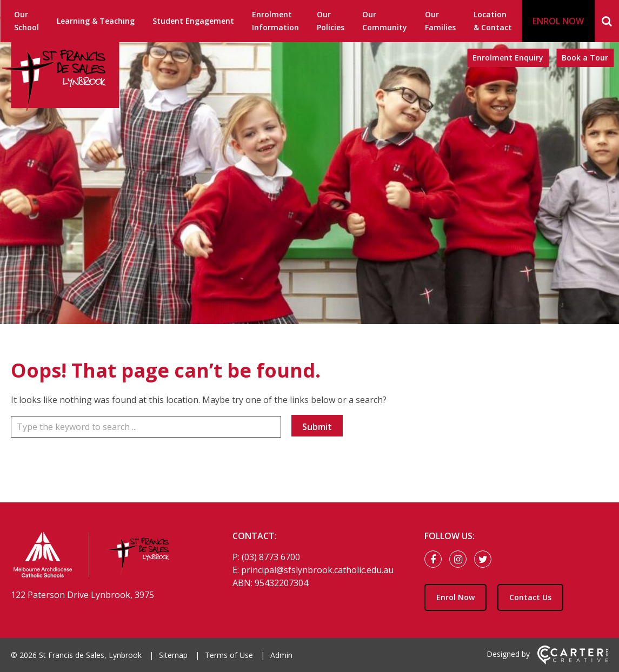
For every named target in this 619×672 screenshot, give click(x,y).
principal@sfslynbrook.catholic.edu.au (317, 570)
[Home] (103, 556)
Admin (281, 655)
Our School (26, 21)
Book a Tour (585, 58)
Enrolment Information (275, 21)
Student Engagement (193, 21)
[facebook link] (436, 560)
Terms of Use (229, 655)
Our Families (440, 21)
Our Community (385, 21)
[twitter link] (485, 560)
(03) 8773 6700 (271, 557)
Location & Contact (493, 21)
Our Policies (331, 21)
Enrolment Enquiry (508, 58)
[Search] (607, 21)
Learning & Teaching (96, 21)
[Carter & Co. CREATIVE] (573, 661)
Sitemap (173, 655)
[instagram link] (461, 560)
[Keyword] (146, 427)
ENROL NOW (558, 21)
